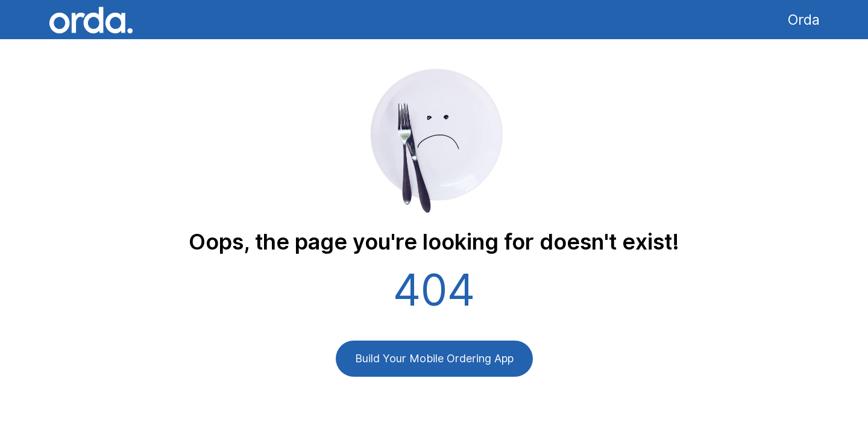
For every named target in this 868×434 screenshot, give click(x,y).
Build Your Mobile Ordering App (434, 358)
